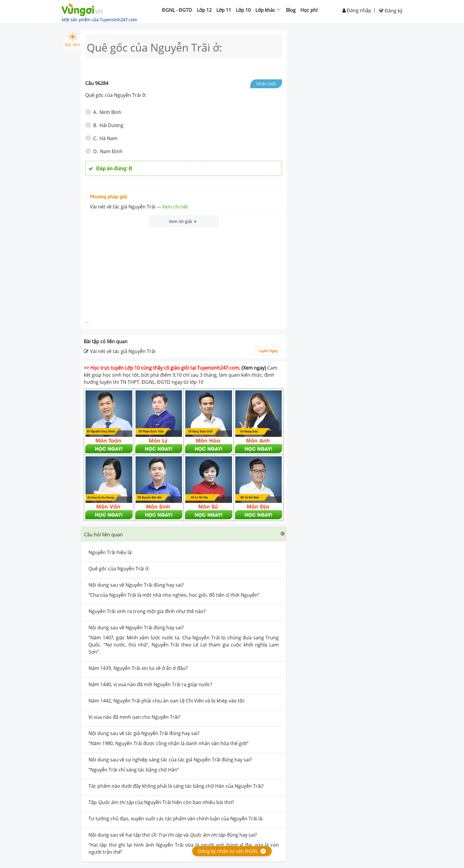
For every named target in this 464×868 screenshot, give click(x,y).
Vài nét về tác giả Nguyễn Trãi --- (139, 207)
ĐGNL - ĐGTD (177, 10)
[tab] (184, 534)
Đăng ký (391, 11)
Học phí (309, 10)
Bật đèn (72, 40)
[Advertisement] (184, 272)
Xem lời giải (183, 221)
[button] (184, 534)
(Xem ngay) (254, 368)
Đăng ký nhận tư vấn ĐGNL (228, 851)
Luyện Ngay (268, 351)
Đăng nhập (357, 10)
